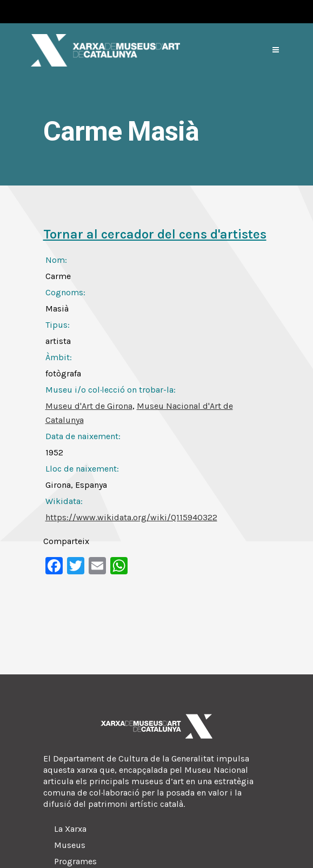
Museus (70, 845)
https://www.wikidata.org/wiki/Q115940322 (131, 517)
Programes (75, 861)
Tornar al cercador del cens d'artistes (155, 234)
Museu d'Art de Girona (89, 406)
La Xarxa (70, 829)
